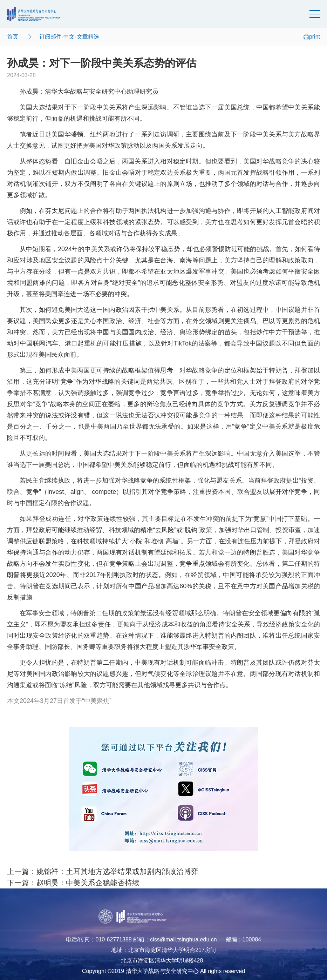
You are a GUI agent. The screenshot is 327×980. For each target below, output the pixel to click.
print (312, 37)
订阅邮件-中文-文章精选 (69, 37)
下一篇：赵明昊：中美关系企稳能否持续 (73, 883)
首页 (13, 37)
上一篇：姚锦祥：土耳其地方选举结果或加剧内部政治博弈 (103, 872)
